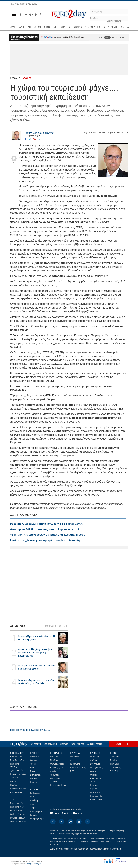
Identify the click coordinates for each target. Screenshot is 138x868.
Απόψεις (94, 760)
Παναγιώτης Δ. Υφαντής (39, 133)
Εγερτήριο (95, 785)
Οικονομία (35, 760)
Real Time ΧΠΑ (17, 760)
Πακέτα (13, 781)
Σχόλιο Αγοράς (17, 770)
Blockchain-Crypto (58, 785)
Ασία (32, 804)
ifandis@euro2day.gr (32, 136)
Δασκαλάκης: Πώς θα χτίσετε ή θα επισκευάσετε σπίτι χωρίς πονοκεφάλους (35, 653)
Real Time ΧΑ (16, 757)
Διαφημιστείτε (95, 744)
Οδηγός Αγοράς (57, 764)
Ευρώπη (34, 800)
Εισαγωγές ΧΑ (57, 768)
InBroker (93, 834)
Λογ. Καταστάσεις (78, 768)
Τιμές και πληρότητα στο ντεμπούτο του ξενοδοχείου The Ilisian (36, 682)
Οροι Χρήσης (78, 744)
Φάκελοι (94, 771)
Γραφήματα (75, 764)
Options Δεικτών (18, 814)
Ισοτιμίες (34, 815)
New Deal (115, 764)
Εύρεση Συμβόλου (18, 774)
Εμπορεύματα (36, 811)
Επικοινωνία (50, 744)
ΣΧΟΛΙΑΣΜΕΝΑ (56, 626)
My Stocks (75, 757)
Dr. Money (95, 757)
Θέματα (94, 775)
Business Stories (98, 796)
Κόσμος (34, 768)
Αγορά (33, 764)
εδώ (107, 38)
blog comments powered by (30, 730)
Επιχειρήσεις (36, 775)
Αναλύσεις (55, 775)
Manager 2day (97, 768)
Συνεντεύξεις (96, 764)
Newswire (35, 757)
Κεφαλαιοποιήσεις (18, 789)
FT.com (55, 813)
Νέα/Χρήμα (55, 760)
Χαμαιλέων (115, 757)
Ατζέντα (94, 789)
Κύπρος (34, 782)
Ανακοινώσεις (16, 792)
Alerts (73, 760)
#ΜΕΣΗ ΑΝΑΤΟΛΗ (21, 27)
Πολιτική (34, 779)
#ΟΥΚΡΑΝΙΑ (111, 27)
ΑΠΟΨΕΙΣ (27, 78)
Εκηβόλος (115, 760)
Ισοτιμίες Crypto (37, 819)
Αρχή (119, 744)
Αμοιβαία (54, 771)
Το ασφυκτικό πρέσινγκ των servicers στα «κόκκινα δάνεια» (37, 667)
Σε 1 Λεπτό (35, 793)
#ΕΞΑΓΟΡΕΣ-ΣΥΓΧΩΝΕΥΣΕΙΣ (85, 27)
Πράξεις (14, 785)
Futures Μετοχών (18, 818)
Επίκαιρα (34, 771)
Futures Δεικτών (17, 811)
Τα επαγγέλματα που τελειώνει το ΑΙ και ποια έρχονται (36, 638)
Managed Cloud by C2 (34, 864)
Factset (77, 813)
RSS (72, 771)
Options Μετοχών (18, 822)
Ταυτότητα (36, 744)
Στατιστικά (15, 778)
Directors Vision (97, 792)
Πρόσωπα (55, 757)
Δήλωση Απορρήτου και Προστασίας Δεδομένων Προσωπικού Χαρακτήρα (86, 849)
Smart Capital (96, 800)
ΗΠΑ (32, 797)
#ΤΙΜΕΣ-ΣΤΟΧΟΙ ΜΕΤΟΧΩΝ (50, 27)
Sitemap (64, 744)
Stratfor (66, 813)
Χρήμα (33, 808)
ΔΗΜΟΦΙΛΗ (19, 626)
